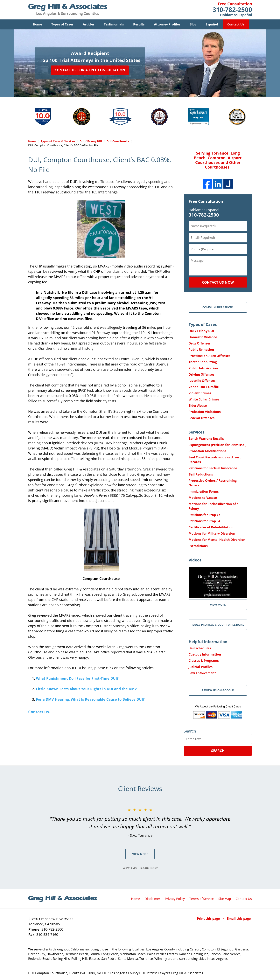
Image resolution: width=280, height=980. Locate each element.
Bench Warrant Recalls (206, 439)
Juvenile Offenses (202, 381)
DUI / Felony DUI (201, 331)
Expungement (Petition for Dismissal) (217, 445)
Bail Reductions (201, 474)
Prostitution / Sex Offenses (209, 356)
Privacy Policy (175, 899)
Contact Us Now (218, 282)
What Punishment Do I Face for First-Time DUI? (77, 678)
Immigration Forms (204, 491)
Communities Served (218, 307)
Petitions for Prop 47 (204, 515)
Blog (193, 24)
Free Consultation (206, 201)
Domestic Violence (203, 337)
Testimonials (114, 24)
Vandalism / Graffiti (204, 387)
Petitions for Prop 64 (204, 521)
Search (218, 751)
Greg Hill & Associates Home (68, 10)
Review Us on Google (218, 690)
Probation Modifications (207, 451)
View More (140, 854)
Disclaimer (152, 899)
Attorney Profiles (167, 24)
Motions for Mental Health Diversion (217, 540)
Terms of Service (202, 899)
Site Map (225, 899)
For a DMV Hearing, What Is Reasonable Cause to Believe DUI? (90, 699)
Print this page (209, 919)
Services (196, 432)
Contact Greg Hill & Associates (232, 10)
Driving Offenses (201, 374)
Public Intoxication (203, 368)
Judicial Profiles (201, 667)
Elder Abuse (198, 406)
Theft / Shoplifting (203, 362)
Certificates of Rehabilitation (211, 527)
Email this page (239, 919)
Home (37, 24)
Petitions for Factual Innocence (213, 468)
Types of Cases (62, 24)
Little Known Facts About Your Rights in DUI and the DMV (86, 689)
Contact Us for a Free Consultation (90, 70)
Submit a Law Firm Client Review (140, 868)
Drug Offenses (200, 343)
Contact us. (39, 712)
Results (139, 24)
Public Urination (201, 350)
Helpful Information (208, 642)
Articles (89, 24)
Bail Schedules (200, 648)
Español (212, 24)
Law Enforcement (202, 673)
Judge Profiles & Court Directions (218, 625)
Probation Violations (205, 412)
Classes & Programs (204, 661)
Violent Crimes (200, 393)
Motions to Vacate (203, 498)
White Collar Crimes (204, 399)
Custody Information (205, 654)
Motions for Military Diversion (212, 533)
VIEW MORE (218, 605)
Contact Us (236, 24)
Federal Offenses (202, 418)
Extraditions (198, 546)
